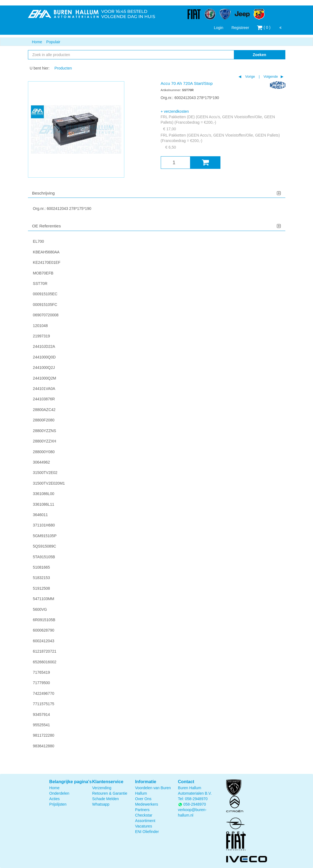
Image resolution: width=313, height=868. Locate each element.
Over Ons (143, 799)
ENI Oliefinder (147, 832)
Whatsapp (101, 804)
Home (37, 42)
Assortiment (145, 821)
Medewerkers (147, 804)
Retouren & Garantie (110, 793)
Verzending (102, 788)
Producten (63, 68)
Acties (54, 799)
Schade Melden (105, 799)
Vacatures (143, 826)
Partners (142, 810)
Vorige (250, 77)
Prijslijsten (58, 804)
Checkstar (144, 815)
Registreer (240, 28)
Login (219, 28)
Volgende (270, 77)
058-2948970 (196, 799)
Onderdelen (59, 793)
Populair (53, 42)
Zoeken (259, 55)
